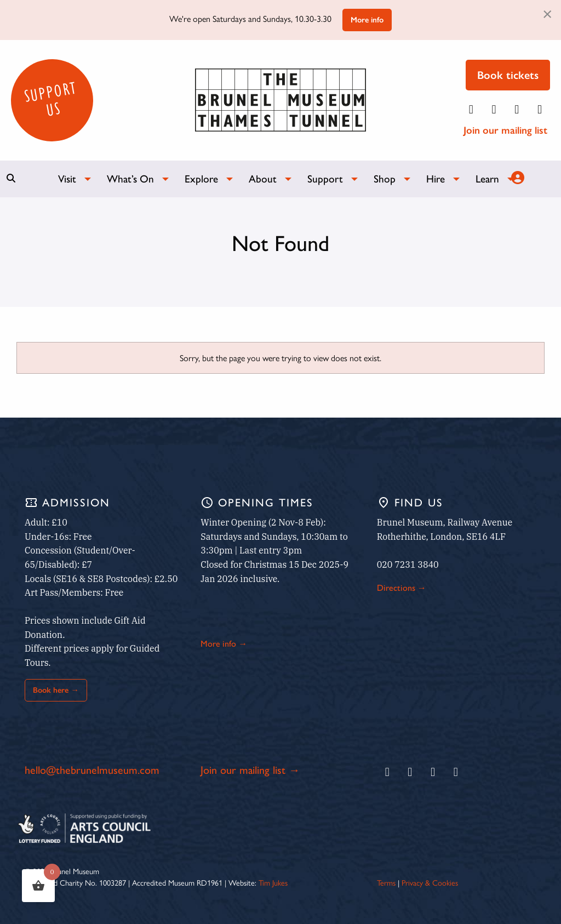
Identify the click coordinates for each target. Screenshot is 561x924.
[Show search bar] (11, 178)
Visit (67, 179)
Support (325, 179)
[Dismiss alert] (547, 13)
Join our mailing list (505, 130)
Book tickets (508, 75)
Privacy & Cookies (430, 882)
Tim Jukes (273, 882)
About (263, 179)
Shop (385, 179)
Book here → (56, 690)
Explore (201, 179)
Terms (386, 882)
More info (367, 20)
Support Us (50, 99)
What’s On (130, 179)
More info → (224, 644)
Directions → (402, 588)
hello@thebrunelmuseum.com (92, 770)
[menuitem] (69, 179)
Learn (487, 179)
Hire (436, 179)
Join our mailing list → (250, 770)
